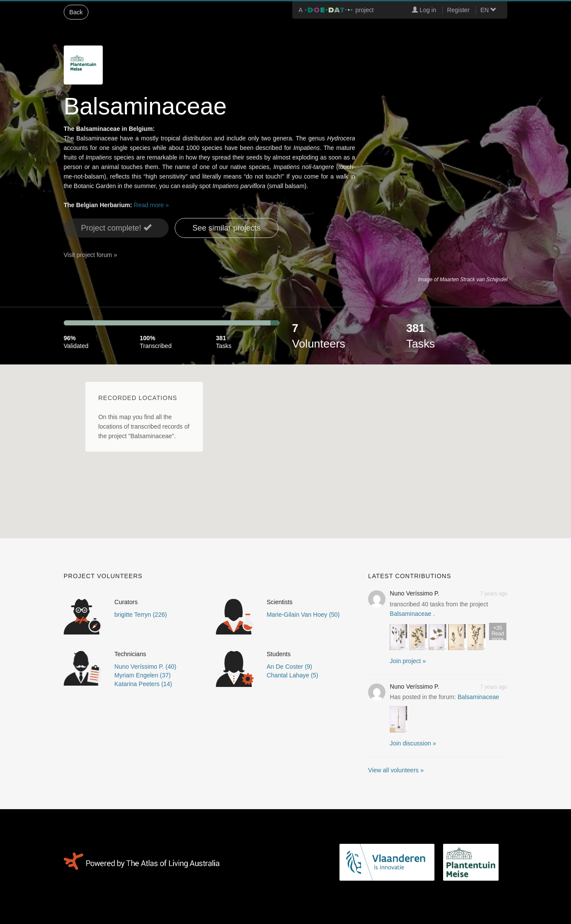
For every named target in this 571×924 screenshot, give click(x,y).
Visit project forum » (90, 255)
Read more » (152, 205)
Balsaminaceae (411, 614)
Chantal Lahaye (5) (292, 675)
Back (76, 12)
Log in (424, 10)
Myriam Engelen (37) (143, 675)
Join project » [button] (408, 661)
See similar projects (227, 228)
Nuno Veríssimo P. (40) (145, 667)
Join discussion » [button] (413, 743)
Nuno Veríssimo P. (414, 593)
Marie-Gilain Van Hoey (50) (303, 615)
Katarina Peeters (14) (143, 684)
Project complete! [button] (116, 228)
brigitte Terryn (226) (141, 615)
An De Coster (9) (289, 667)
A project (336, 10)
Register (458, 10)
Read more (498, 633)
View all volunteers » (396, 770)
